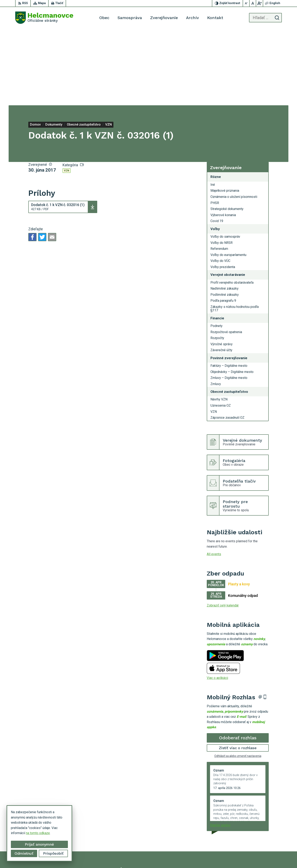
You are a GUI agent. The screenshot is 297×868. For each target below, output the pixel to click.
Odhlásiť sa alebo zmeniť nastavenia (238, 679)
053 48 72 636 (248, 834)
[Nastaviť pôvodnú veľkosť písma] (253, 3)
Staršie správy (220, 748)
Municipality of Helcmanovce (209, 857)
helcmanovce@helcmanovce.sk (259, 838)
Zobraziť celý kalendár (223, 529)
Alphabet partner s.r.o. (145, 857)
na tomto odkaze (38, 833)
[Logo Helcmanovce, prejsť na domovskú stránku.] (44, 18)
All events (214, 478)
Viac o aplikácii (217, 601)
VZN (67, 94)
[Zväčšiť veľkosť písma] (259, 3)
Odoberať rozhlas (238, 661)
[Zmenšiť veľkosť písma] (246, 3)
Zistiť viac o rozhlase (238, 671)
